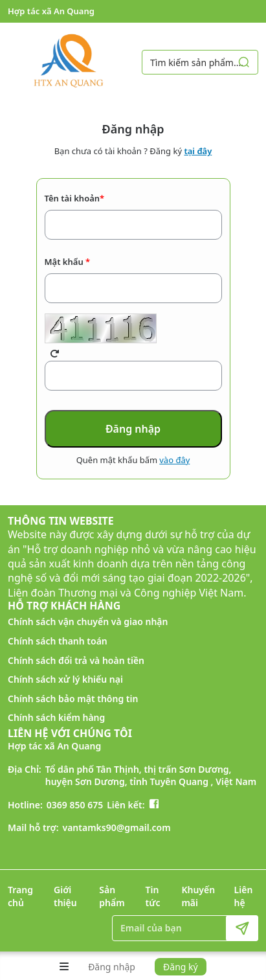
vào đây (174, 460)
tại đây (198, 151)
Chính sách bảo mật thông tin (73, 699)
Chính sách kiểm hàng (56, 717)
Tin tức (153, 896)
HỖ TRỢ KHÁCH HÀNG (64, 606)
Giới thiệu (65, 896)
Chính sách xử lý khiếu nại (65, 679)
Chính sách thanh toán (58, 641)
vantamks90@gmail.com (117, 827)
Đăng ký (181, 967)
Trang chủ (20, 896)
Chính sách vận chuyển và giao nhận (88, 621)
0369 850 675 (75, 805)
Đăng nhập (112, 967)
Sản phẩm (112, 896)
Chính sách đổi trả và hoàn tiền (76, 660)
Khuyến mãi (198, 896)
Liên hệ (244, 896)
